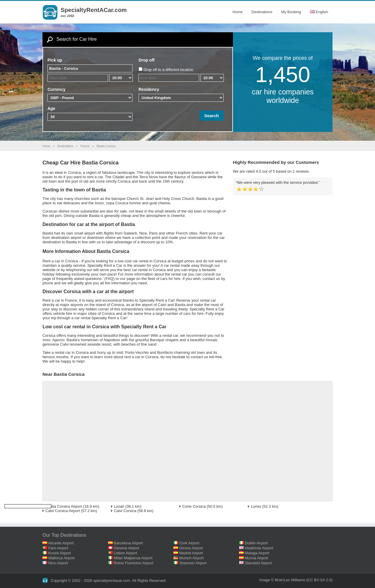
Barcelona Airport (128, 543)
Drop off (146, 60)
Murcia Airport (257, 558)
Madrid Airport (191, 553)
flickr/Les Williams (290, 580)
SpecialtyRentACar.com (94, 10)
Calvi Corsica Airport (63, 511)
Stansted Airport (259, 563)
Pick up (55, 60)
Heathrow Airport (259, 548)
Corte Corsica (194, 506)
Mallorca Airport (62, 558)
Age (51, 108)
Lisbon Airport (125, 553)
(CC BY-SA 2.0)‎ (319, 580)
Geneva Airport (126, 548)
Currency (56, 89)
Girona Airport (191, 548)
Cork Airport (189, 543)
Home (238, 12)
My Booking (291, 12)
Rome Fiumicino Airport (133, 563)
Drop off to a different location (168, 70)
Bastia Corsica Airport (64, 506)
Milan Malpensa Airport (133, 558)
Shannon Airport (193, 563)
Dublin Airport (256, 543)
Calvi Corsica (125, 511)
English (319, 12)
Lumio (256, 506)
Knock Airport (60, 553)
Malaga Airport (257, 553)
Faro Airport (58, 548)
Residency (149, 89)
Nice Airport (58, 563)
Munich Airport (191, 558)
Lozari (119, 506)
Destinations (262, 12)
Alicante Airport (61, 543)
